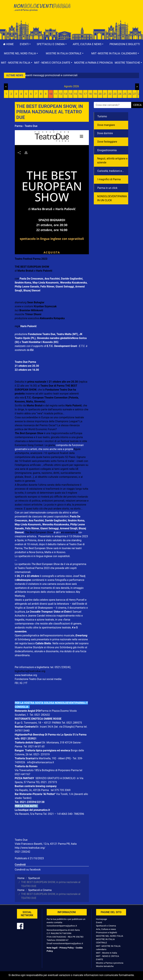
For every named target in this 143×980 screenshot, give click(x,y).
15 (75, 94)
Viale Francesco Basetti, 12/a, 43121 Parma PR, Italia (46, 844)
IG (21, 683)
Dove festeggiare (107, 142)
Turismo (102, 116)
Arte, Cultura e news (106, 929)
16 (80, 94)
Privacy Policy (66, 948)
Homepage (102, 919)
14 (70, 94)
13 (65, 94)
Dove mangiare (106, 125)
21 (105, 94)
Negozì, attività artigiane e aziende (112, 160)
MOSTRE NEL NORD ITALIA (110, 936)
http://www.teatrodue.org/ (30, 848)
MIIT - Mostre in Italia (107, 953)
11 (56, 94)
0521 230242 (23, 852)
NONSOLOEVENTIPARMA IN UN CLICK (112, 198)
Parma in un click (107, 188)
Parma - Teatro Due (26, 126)
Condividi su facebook (28, 870)
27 (135, 94)
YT (26, 683)
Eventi (99, 922)
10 (51, 94)
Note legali (52, 948)
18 (90, 94)
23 (115, 94)
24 (120, 94)
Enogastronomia (107, 150)
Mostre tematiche (105, 966)
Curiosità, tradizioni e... (111, 171)
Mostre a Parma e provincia (93, 63)
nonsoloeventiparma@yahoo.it (62, 926)
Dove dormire (105, 133)
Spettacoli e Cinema (106, 926)
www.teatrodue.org (26, 675)
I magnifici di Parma (109, 179)
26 (130, 94)
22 (110, 94)
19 (95, 94)
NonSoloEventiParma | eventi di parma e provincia (42, 9)
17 (85, 94)
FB (16, 683)
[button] (25, 44)
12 (61, 94)
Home (8, 44)
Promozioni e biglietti (125, 44)
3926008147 (62, 940)
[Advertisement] (101, 13)
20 (100, 94)
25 (125, 94)
